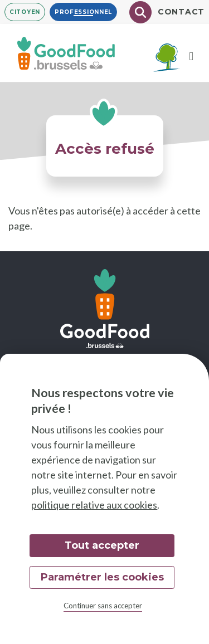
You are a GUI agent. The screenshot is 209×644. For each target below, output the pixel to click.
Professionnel (83, 12)
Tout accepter (102, 545)
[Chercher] (140, 12)
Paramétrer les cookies (102, 577)
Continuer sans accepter (103, 606)
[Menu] (191, 56)
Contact (181, 12)
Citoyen (25, 12)
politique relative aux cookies (94, 505)
